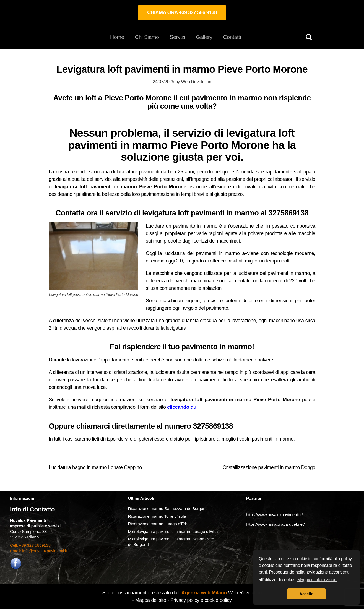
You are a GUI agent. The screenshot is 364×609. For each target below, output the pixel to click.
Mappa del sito (151, 600)
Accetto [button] (306, 594)
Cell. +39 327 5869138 (30, 545)
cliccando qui (182, 407)
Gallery (204, 37)
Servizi (177, 37)
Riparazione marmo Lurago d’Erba (159, 524)
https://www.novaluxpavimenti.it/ (274, 515)
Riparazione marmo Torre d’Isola (157, 516)
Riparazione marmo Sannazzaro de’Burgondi (168, 508)
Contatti (232, 37)
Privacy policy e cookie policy (201, 600)
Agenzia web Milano (204, 593)
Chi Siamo (147, 37)
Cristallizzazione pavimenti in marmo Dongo (269, 467)
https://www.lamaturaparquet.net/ (275, 524)
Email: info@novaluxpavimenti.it (38, 551)
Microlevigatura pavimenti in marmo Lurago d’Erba (173, 531)
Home (117, 37)
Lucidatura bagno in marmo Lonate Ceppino (95, 467)
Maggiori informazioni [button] (317, 580)
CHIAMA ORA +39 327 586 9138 (182, 12)
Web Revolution (196, 82)
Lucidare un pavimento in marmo (182, 226)
